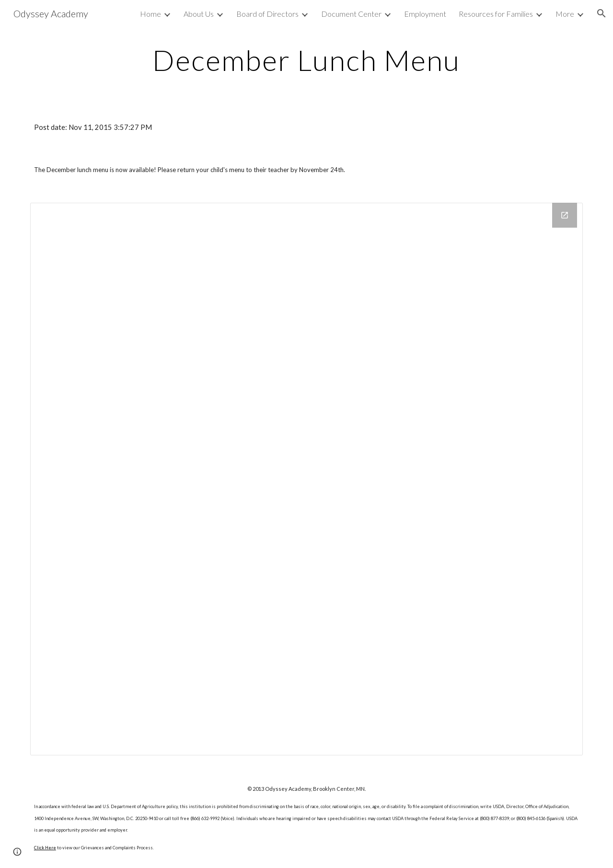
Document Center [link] (351, 14)
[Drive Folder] (306, 479)
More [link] (565, 14)
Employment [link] (425, 14)
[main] (306, 60)
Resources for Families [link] (496, 14)
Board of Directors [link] (267, 14)
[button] (601, 13)
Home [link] (150, 14)
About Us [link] (199, 14)
